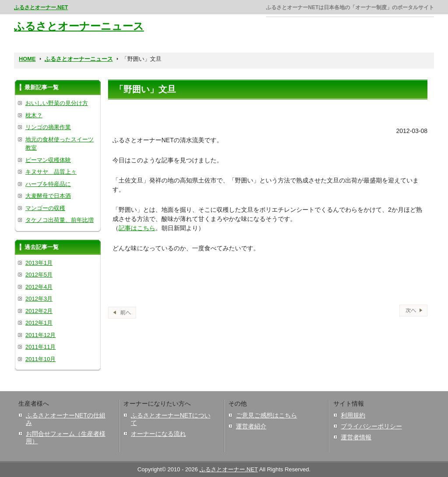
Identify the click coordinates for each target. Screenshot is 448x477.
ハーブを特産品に (48, 184)
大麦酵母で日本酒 (48, 196)
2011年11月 (40, 347)
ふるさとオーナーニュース (79, 26)
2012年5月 (39, 275)
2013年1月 (39, 263)
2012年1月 (39, 323)
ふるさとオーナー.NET (41, 7)
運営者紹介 (251, 426)
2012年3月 (39, 299)
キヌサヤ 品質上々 (51, 172)
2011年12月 (40, 335)
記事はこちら (137, 228)
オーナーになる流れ (158, 434)
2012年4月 (39, 287)
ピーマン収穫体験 (48, 160)
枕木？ (34, 115)
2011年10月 (40, 359)
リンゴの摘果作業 (48, 127)
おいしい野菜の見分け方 (57, 103)
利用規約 (353, 415)
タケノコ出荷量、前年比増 (59, 220)
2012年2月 (39, 311)
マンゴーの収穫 (45, 208)
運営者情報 (356, 437)
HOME (27, 59)
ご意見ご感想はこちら (266, 415)
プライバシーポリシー (371, 426)
